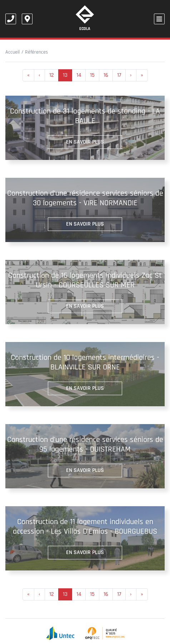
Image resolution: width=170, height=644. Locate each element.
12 (52, 75)
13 (65, 75)
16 (106, 75)
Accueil (12, 52)
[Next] (142, 75)
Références (36, 52)
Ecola (85, 18)
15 (92, 75)
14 (79, 75)
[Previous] (28, 75)
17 (119, 75)
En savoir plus (85, 142)
